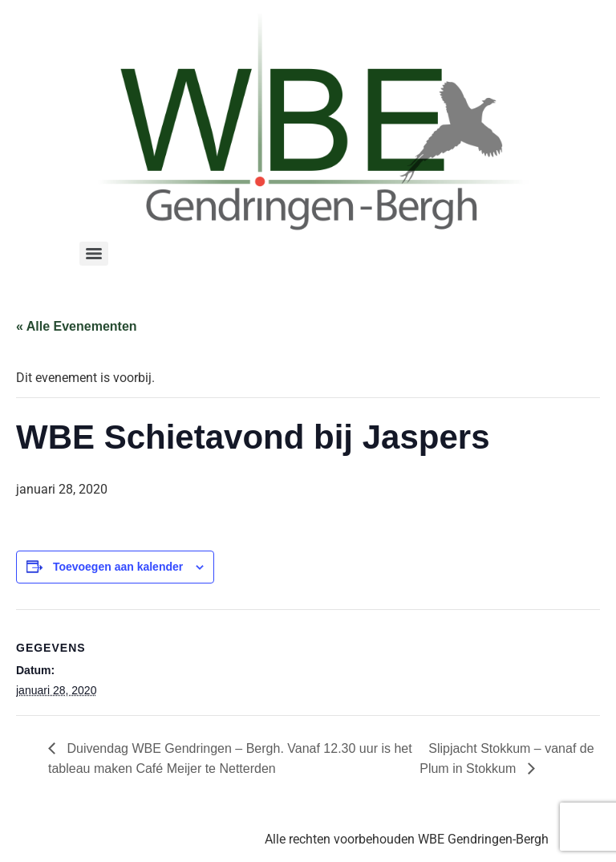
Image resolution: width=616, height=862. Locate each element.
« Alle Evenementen (77, 326)
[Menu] (94, 254)
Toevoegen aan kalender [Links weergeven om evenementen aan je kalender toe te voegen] (118, 567)
